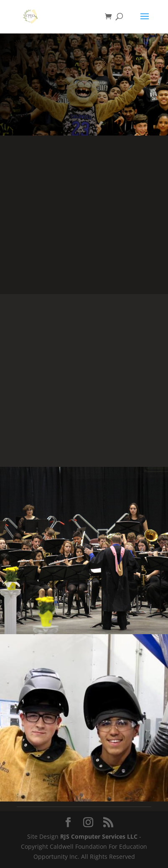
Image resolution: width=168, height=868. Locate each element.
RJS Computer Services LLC (99, 836)
